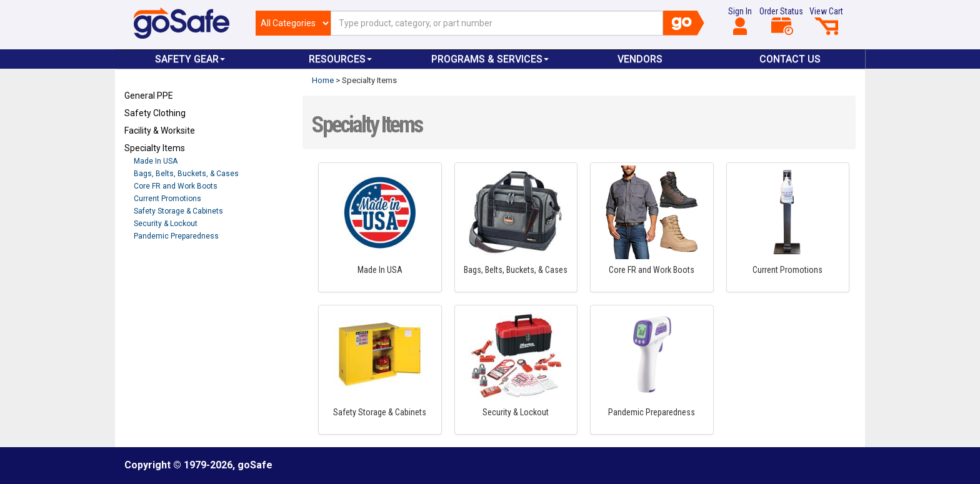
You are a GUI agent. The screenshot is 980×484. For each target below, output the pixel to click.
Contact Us (790, 59)
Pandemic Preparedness (176, 236)
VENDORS (640, 59)
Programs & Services (490, 59)
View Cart (826, 21)
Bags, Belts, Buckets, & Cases (186, 174)
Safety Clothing (155, 113)
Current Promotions (167, 199)
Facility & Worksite (160, 131)
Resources (340, 59)
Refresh (148, 265)
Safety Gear (190, 59)
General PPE (149, 96)
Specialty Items (155, 148)
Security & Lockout (166, 224)
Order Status (781, 21)
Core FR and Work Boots (176, 186)
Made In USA (156, 161)
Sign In (740, 21)
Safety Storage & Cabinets (178, 211)
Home (323, 80)
